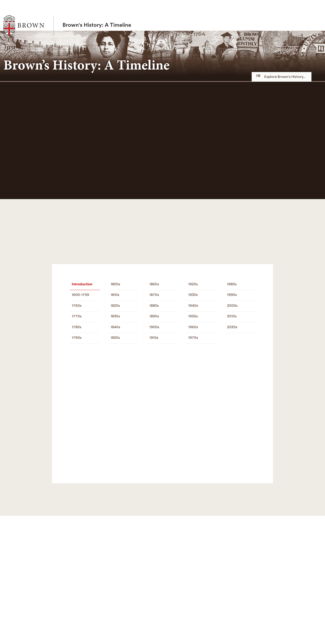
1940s (193, 306)
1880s (154, 306)
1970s (193, 338)
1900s (154, 327)
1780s (77, 327)
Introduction (82, 284)
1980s (232, 284)
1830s (115, 316)
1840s (115, 327)
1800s (115, 284)
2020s (232, 327)
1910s (154, 338)
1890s (154, 316)
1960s (193, 327)
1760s (77, 306)
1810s (115, 295)
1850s (115, 338)
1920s (193, 284)
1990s (232, 295)
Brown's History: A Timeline (97, 15)
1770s (77, 316)
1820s (115, 306)
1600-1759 (80, 295)
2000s (232, 306)
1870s (154, 295)
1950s (193, 316)
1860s (154, 284)
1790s (77, 338)
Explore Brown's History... (282, 77)
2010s (232, 316)
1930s (193, 295)
